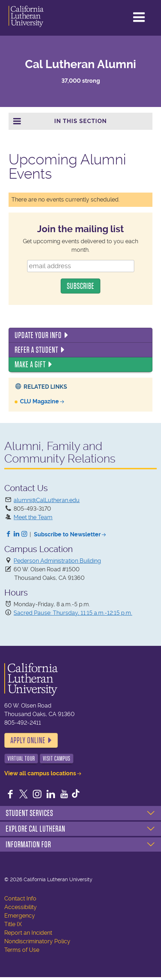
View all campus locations (40, 773)
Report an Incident (28, 933)
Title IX (13, 924)
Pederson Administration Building (57, 561)
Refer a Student (36, 350)
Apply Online (28, 740)
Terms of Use (22, 950)
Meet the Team (33, 517)
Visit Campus (57, 759)
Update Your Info (38, 335)
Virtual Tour (21, 759)
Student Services (29, 813)
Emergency (20, 916)
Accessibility (21, 907)
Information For (28, 844)
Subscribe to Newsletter (67, 534)
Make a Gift (30, 364)
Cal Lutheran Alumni (80, 64)
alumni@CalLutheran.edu (47, 500)
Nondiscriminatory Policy (37, 941)
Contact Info (20, 899)
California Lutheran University (35, 16)
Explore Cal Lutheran (36, 829)
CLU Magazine (39, 401)
